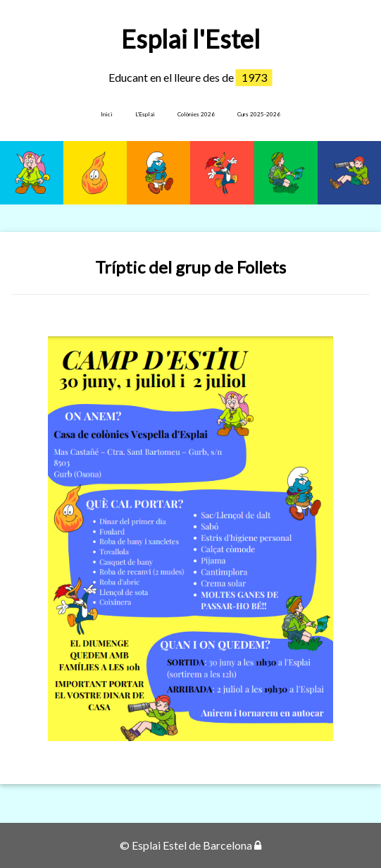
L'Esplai (145, 114)
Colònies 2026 (196, 114)
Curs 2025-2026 (259, 114)
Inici (107, 114)
